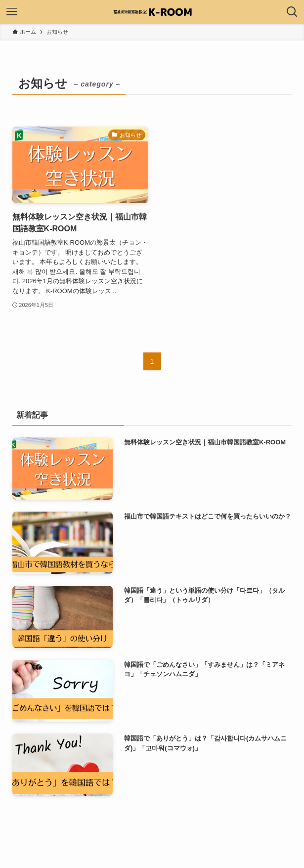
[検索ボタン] (292, 12)
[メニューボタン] (12, 12)
